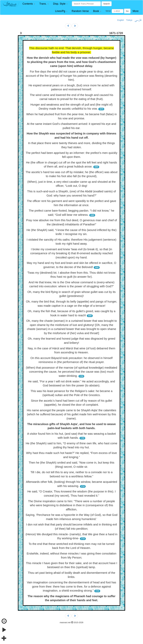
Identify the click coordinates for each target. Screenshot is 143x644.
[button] (29, 4)
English (121, 20)
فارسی (138, 20)
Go (127, 11)
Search (106, 4)
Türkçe (129, 20)
